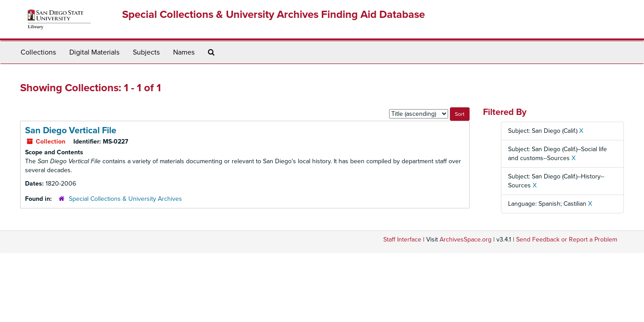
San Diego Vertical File (71, 131)
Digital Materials (94, 52)
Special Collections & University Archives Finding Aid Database (273, 15)
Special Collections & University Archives (125, 199)
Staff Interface (402, 239)
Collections (38, 52)
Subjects (146, 52)
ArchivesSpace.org (466, 239)
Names (184, 52)
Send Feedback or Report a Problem (567, 239)
